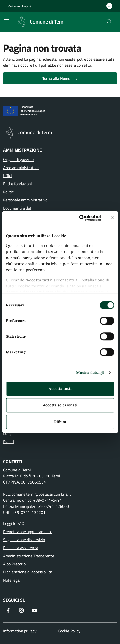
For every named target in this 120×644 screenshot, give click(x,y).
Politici (9, 192)
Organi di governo (18, 159)
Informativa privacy (20, 631)
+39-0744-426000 (52, 506)
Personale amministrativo (25, 200)
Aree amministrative (21, 168)
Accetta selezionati (60, 405)
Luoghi (9, 433)
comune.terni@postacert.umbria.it (41, 494)
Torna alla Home (60, 78)
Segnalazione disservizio (24, 540)
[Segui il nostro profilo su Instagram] (21, 610)
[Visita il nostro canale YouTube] (35, 610)
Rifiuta (60, 422)
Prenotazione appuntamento (28, 532)
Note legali (12, 580)
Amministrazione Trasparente (29, 556)
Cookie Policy (69, 631)
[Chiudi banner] (112, 218)
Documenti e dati (18, 208)
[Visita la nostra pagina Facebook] (8, 610)
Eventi (9, 442)
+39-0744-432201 (29, 512)
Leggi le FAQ (14, 523)
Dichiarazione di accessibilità (28, 572)
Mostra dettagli (90, 372)
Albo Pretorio (14, 564)
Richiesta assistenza (21, 548)
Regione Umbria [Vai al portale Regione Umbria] (20, 6)
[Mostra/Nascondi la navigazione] (6, 21)
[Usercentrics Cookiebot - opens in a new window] (79, 218)
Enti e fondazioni (18, 184)
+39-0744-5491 (48, 500)
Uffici (7, 176)
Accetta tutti (60, 389)
